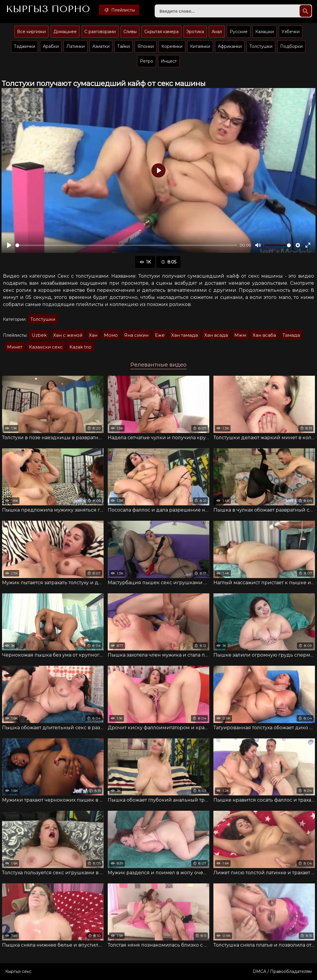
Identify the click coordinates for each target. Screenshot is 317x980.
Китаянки (200, 46)
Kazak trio (80, 347)
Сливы (130, 32)
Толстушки (261, 46)
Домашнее (65, 32)
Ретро (147, 61)
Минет (15, 347)
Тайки (124, 46)
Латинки (76, 46)
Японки (146, 46)
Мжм (240, 335)
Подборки (291, 46)
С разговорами (100, 32)
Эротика (195, 32)
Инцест (169, 61)
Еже (160, 335)
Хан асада (216, 335)
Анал (217, 32)
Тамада (291, 335)
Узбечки (291, 32)
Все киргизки (31, 32)
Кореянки (172, 46)
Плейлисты (119, 10)
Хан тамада (184, 335)
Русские (239, 32)
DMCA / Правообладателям (282, 971)
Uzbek (39, 335)
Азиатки (101, 46)
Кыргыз (48, 9)
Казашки (265, 32)
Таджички (24, 46)
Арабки (51, 46)
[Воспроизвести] (9, 245)
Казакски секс (46, 347)
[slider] (126, 245)
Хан (93, 335)
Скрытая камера (161, 32)
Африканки (230, 46)
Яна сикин (136, 335)
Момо (111, 335)
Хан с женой (68, 335)
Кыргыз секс (18, 971)
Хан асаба (264, 335)
